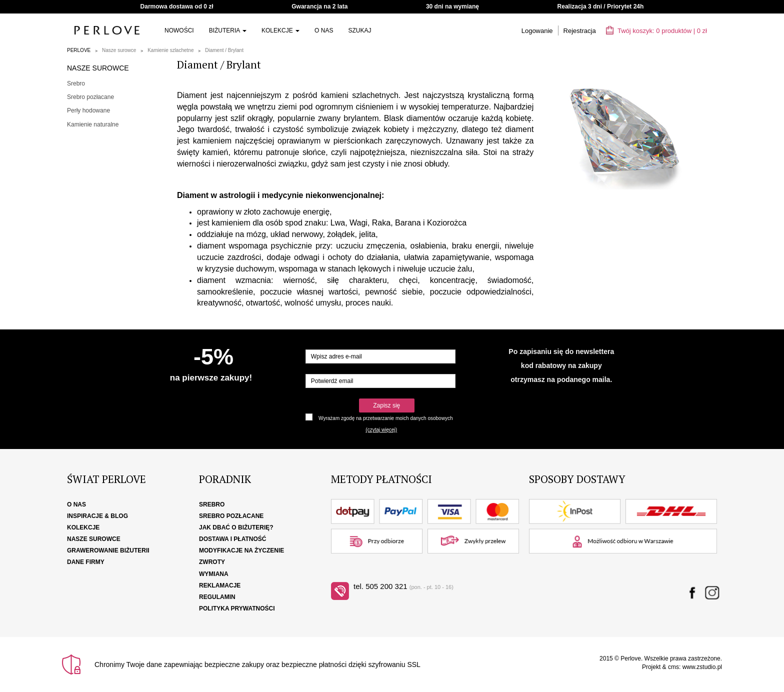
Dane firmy (86, 562)
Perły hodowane (88, 110)
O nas (324, 30)
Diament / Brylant (224, 50)
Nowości (179, 30)
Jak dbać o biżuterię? (236, 527)
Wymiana (214, 574)
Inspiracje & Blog (97, 516)
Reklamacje (220, 585)
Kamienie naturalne (93, 124)
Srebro (76, 83)
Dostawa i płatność (232, 539)
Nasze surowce (119, 50)
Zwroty (212, 562)
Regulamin (217, 597)
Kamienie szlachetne (170, 50)
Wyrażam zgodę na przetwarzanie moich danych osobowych (385, 418)
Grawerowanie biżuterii (108, 550)
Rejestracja (580, 31)
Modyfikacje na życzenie (241, 550)
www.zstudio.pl (702, 667)
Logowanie (537, 31)
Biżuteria (228, 30)
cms (673, 667)
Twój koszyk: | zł (656, 31)
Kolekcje (280, 30)
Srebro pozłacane (90, 97)
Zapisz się (386, 405)
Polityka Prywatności (237, 608)
